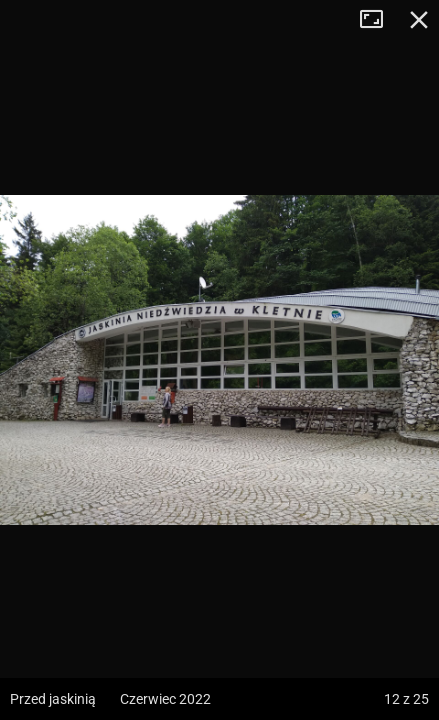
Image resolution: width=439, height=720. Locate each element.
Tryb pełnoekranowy (379, 20)
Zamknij (419, 20)
